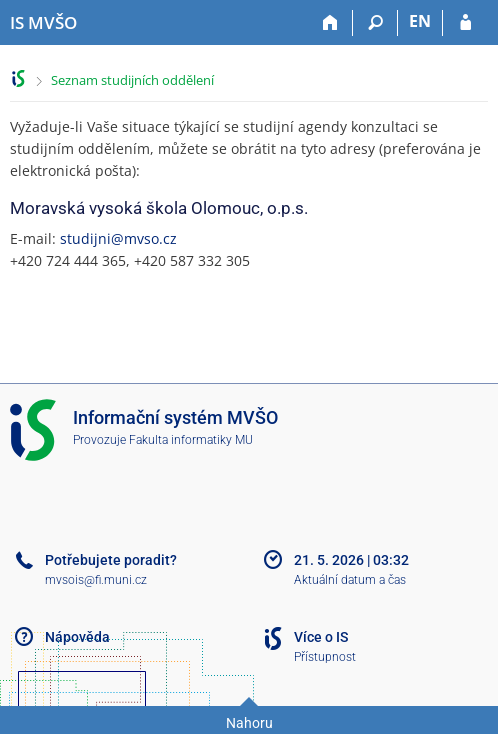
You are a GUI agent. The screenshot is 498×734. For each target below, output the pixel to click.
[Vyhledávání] (375, 23)
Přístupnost (325, 657)
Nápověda (77, 637)
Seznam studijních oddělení (132, 80)
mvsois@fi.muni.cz (96, 580)
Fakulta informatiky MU (191, 440)
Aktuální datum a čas (350, 580)
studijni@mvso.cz (118, 238)
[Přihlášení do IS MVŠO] (465, 23)
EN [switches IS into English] (420, 21)
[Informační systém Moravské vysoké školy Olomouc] (43, 23)
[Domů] (330, 23)
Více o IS (321, 637)
